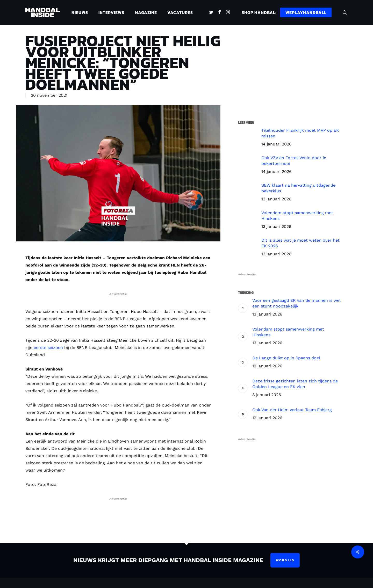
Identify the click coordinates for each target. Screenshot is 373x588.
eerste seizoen (48, 348)
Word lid (285, 560)
